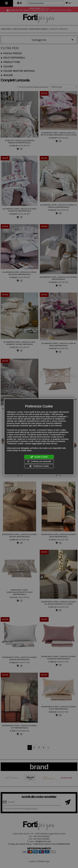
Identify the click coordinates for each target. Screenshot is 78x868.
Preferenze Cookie (39, 466)
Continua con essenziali (39, 462)
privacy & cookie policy (22, 450)
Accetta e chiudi (39, 457)
